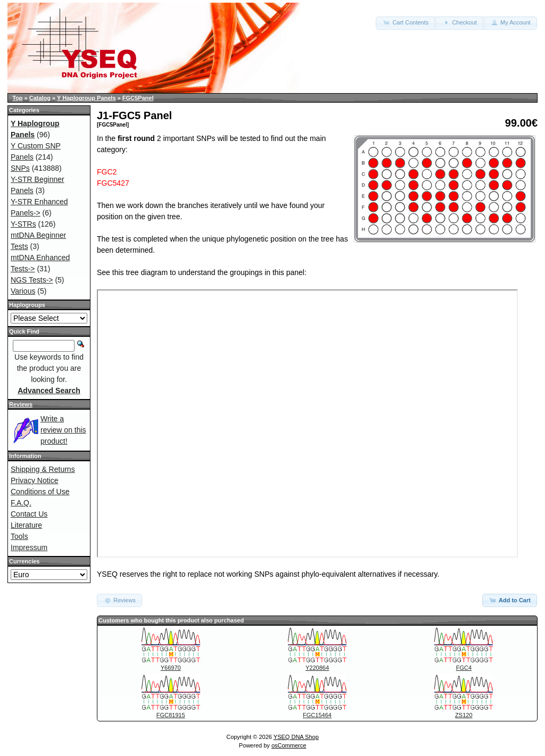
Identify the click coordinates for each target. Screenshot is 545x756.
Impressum (29, 547)
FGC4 (464, 668)
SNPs (20, 168)
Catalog (40, 98)
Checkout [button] (459, 22)
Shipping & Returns (43, 469)
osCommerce (289, 745)
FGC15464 (317, 715)
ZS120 (464, 715)
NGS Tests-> (32, 280)
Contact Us (29, 514)
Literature (26, 525)
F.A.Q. (21, 503)
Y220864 (317, 668)
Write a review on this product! (63, 430)
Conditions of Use (40, 492)
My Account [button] (510, 22)
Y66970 (171, 668)
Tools (19, 536)
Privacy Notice (34, 480)
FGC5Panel (138, 98)
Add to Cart (510, 600)
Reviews (21, 404)
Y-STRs (23, 224)
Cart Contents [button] (405, 22)
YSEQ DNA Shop (296, 737)
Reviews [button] (119, 600)
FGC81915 (171, 715)
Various (23, 291)
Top (17, 98)
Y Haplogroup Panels (86, 98)
